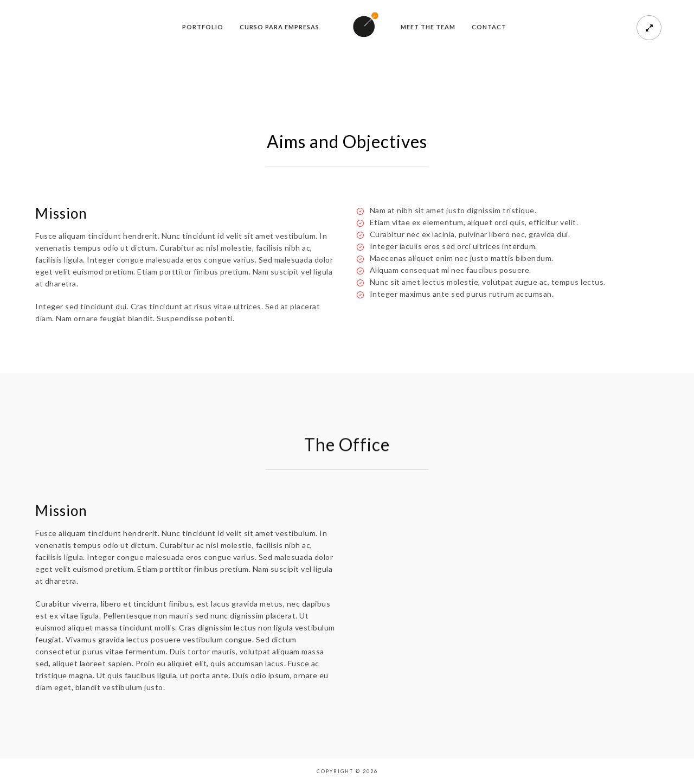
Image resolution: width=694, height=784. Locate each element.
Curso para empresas (279, 27)
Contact (489, 27)
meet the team (428, 27)
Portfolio (203, 27)
